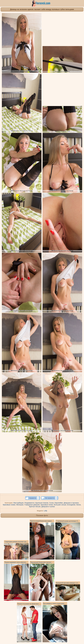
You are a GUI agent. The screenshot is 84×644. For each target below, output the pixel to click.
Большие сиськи (60, 505)
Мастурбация (18, 503)
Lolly (45, 511)
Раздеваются (29, 503)
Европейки (59, 503)
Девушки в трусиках (71, 503)
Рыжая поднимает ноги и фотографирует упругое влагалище (24, 562)
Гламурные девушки (32, 505)
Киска (79, 505)
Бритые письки (35, 507)
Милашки (20, 505)
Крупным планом (42, 503)
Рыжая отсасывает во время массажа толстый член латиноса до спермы (41, 604)
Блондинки (71, 505)
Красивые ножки (9, 505)
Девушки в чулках (48, 507)
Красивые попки (47, 505)
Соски (51, 503)
